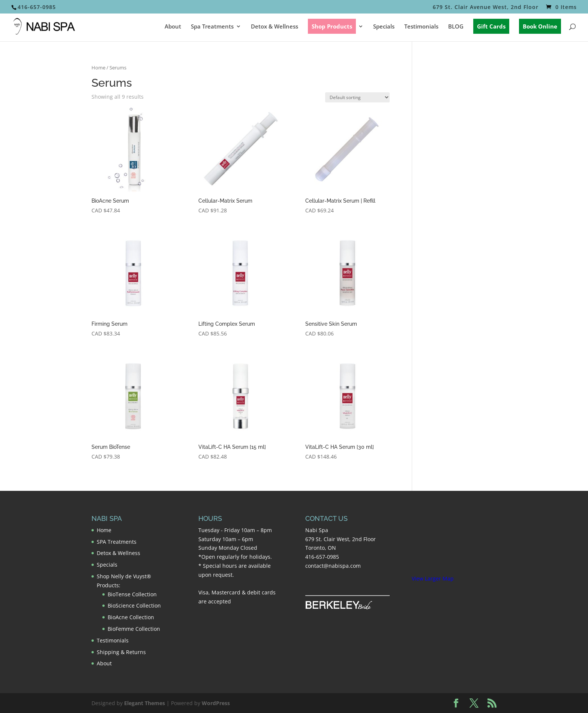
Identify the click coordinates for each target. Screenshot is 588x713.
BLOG (456, 27)
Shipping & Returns (121, 652)
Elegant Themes (145, 703)
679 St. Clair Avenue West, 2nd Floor (486, 8)
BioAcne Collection (131, 617)
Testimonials (421, 27)
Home (98, 68)
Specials (384, 27)
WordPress (216, 703)
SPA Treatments (117, 542)
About (173, 27)
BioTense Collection (132, 594)
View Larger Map (433, 578)
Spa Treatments (212, 27)
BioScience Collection (134, 605)
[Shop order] (357, 97)
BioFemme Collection (134, 629)
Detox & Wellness (274, 27)
